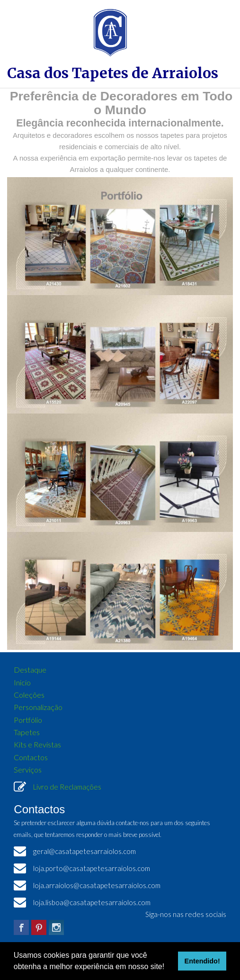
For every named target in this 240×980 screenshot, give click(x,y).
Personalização (38, 707)
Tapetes (27, 732)
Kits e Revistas (37, 744)
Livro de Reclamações (67, 787)
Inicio (22, 682)
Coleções (29, 695)
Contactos (31, 757)
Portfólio (28, 720)
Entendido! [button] (202, 961)
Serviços (28, 769)
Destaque (30, 670)
